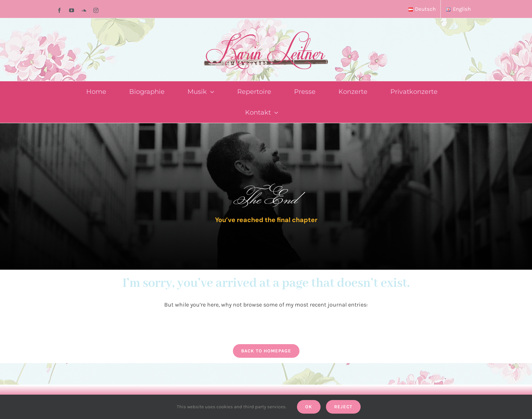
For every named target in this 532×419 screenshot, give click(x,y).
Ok (309, 407)
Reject (343, 407)
